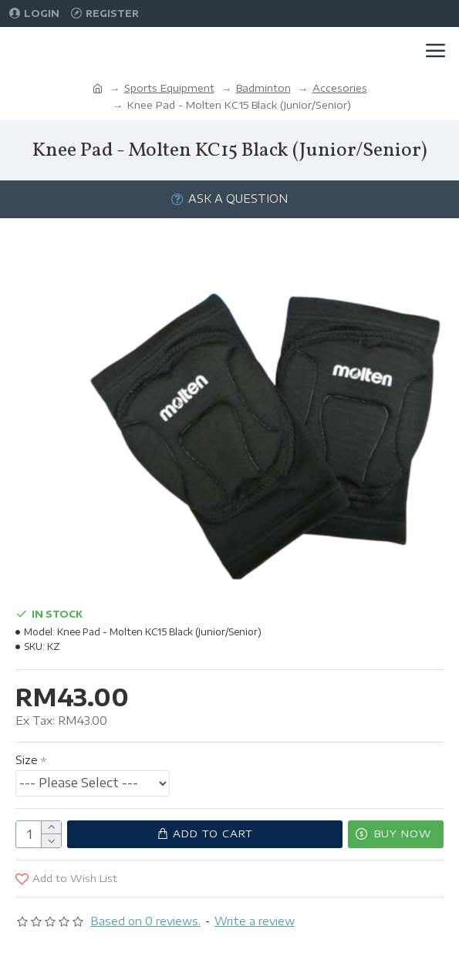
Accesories (340, 88)
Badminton (263, 88)
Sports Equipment (169, 88)
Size (27, 760)
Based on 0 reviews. (145, 921)
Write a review (255, 921)
